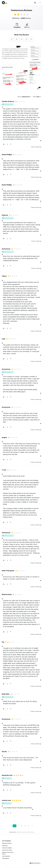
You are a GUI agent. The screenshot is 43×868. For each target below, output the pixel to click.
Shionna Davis (7, 595)
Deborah (5, 215)
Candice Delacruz (8, 102)
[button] (35, 3)
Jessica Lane (6, 801)
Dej (3, 642)
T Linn (4, 470)
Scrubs (4, 752)
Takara (4, 276)
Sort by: (24, 97)
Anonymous (6, 249)
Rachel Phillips (7, 155)
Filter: (37, 97)
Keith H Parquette (8, 571)
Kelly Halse (6, 694)
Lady (3, 339)
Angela (4, 438)
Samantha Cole (7, 776)
